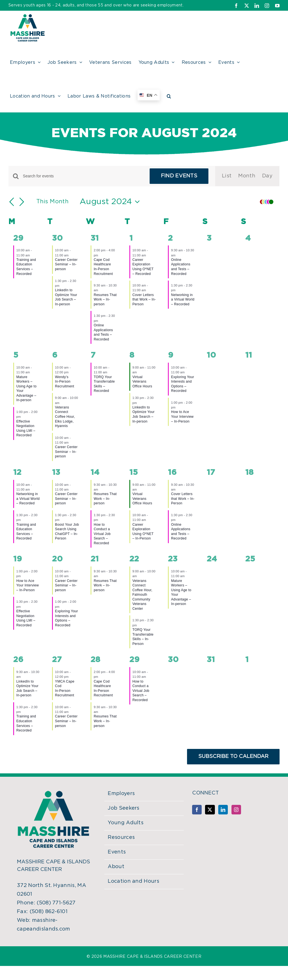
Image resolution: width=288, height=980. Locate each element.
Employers (121, 794)
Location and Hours (133, 881)
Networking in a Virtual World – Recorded (183, 300)
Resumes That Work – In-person (105, 300)
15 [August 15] (134, 473)
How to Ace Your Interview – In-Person (182, 416)
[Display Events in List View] (227, 176)
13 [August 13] (56, 473)
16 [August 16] (172, 473)
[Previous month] (12, 202)
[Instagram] (236, 810)
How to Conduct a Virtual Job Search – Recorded (102, 534)
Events (117, 852)
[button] (169, 95)
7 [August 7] (93, 355)
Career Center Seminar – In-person (66, 264)
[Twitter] (210, 810)
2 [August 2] (170, 238)
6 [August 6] (55, 355)
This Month (52, 202)
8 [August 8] (132, 355)
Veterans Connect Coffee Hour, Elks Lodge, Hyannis (65, 417)
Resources (121, 837)
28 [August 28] (95, 660)
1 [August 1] (131, 238)
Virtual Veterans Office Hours (142, 382)
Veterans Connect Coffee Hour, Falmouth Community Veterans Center (142, 595)
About (116, 867)
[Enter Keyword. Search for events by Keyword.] (83, 176)
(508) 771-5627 (56, 903)
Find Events (179, 176)
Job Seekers (124, 808)
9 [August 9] (171, 355)
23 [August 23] (173, 559)
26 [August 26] (18, 660)
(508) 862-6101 (49, 912)
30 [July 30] (57, 238)
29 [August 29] (134, 660)
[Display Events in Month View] (247, 176)
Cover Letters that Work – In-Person (144, 300)
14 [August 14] (95, 473)
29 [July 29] (18, 238)
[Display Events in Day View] (267, 176)
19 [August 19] (18, 559)
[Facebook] (197, 810)
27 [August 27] (57, 660)
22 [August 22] (134, 559)
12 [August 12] (17, 473)
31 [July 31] (95, 238)
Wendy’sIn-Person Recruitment (65, 382)
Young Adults (126, 823)
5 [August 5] (16, 355)
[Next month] (22, 202)
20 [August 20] (57, 559)
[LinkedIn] (223, 810)
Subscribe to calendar (233, 757)
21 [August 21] (95, 559)
